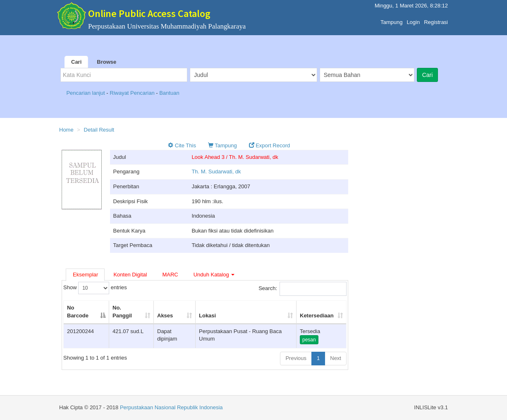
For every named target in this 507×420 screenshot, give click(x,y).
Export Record (270, 145)
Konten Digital (130, 275)
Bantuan (169, 93)
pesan (309, 340)
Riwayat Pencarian (133, 93)
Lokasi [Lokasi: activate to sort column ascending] (207, 316)
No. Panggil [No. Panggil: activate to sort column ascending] (122, 312)
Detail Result (99, 130)
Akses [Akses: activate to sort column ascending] (165, 316)
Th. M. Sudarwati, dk (216, 172)
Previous (296, 358)
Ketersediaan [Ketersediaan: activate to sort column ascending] (317, 316)
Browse (106, 62)
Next (336, 358)
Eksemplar (85, 275)
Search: (303, 289)
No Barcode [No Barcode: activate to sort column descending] (78, 312)
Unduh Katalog (214, 275)
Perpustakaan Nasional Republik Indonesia (171, 407)
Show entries (95, 288)
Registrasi (436, 20)
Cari (76, 62)
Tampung (391, 20)
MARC (170, 275)
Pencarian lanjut (86, 93)
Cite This (182, 145)
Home (66, 130)
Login (413, 20)
